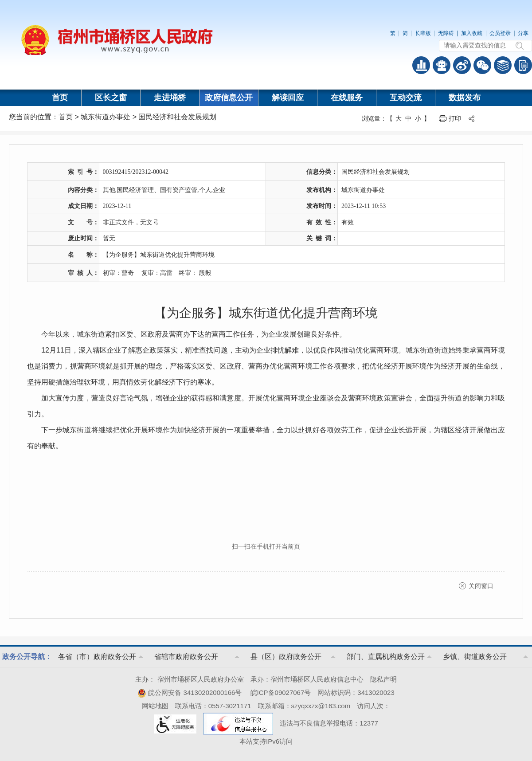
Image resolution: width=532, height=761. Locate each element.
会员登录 (500, 33)
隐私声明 (383, 679)
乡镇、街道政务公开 (475, 657)
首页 (60, 98)
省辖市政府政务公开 (186, 657)
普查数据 (421, 65)
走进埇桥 (170, 98)
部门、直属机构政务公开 (386, 657)
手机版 (523, 65)
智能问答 (442, 65)
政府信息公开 (229, 98)
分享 (523, 33)
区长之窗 (111, 98)
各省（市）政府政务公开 (97, 657)
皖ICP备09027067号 (281, 692)
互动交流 (406, 98)
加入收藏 (472, 33)
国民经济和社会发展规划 (177, 117)
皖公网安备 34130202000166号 (190, 692)
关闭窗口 (481, 586)
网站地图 (155, 706)
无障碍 (446, 33)
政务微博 (462, 65)
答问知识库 (503, 65)
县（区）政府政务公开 (286, 657)
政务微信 (482, 65)
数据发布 (465, 98)
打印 (455, 118)
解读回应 (288, 98)
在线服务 (347, 98)
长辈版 (423, 33)
